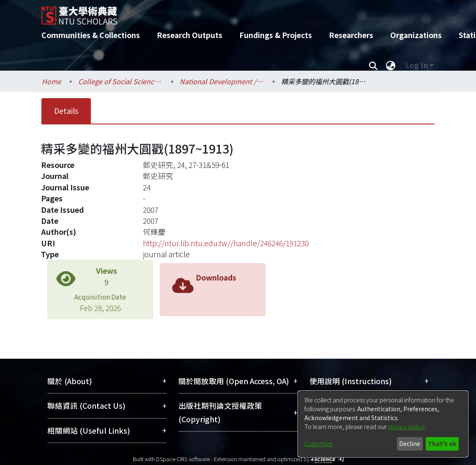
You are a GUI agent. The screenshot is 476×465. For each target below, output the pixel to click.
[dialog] (383, 424)
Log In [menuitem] (417, 65)
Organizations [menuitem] (416, 35)
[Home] (231, 12)
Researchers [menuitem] (351, 35)
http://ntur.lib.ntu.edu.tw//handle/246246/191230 (226, 243)
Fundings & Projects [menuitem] (276, 35)
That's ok (442, 443)
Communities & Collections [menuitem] (91, 35)
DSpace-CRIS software (183, 459)
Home (52, 81)
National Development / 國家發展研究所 (222, 81)
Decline (410, 443)
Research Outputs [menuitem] (190, 35)
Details (66, 111)
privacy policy (406, 426)
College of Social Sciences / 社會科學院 (120, 81)
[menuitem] (391, 65)
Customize (319, 443)
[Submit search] (373, 65)
